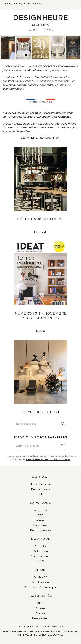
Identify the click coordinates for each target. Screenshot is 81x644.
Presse (40, 613)
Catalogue (41, 551)
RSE (40, 515)
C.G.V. (41, 561)
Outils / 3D (40, 577)
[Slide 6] (44, 55)
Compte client (41, 556)
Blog (40, 603)
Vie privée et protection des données (48, 459)
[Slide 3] (33, 55)
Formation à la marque (40, 587)
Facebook (42, 627)
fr (35, 4)
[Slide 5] (40, 55)
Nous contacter (41, 484)
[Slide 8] (52, 55)
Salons (41, 608)
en (40, 4)
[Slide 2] (29, 55)
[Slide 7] (48, 55)
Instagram (25, 627)
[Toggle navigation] (72, 5)
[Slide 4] (37, 55)
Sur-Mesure (40, 582)
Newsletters (40, 618)
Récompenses (41, 530)
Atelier (41, 520)
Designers (41, 525)
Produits (40, 546)
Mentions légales (67, 632)
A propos (41, 510)
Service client (17, 4)
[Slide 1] (26, 55)
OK (63, 445)
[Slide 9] (55, 55)
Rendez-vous (41, 489)
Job (40, 494)
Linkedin (57, 627)
